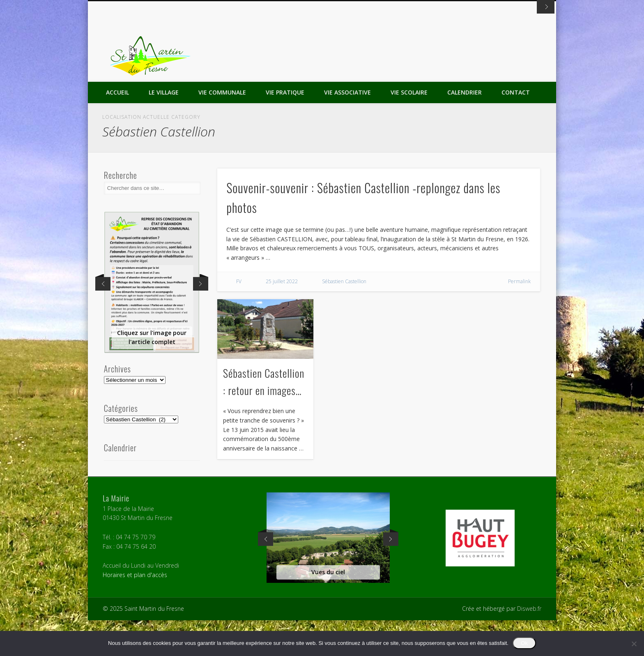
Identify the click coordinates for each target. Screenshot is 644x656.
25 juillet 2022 (282, 317)
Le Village (164, 128)
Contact (516, 128)
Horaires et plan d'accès (135, 611)
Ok (524, 643)
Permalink (519, 317)
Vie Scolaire (409, 128)
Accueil (117, 128)
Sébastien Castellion (344, 317)
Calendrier (465, 128)
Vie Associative (347, 128)
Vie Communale (222, 128)
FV (239, 317)
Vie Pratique (285, 128)
